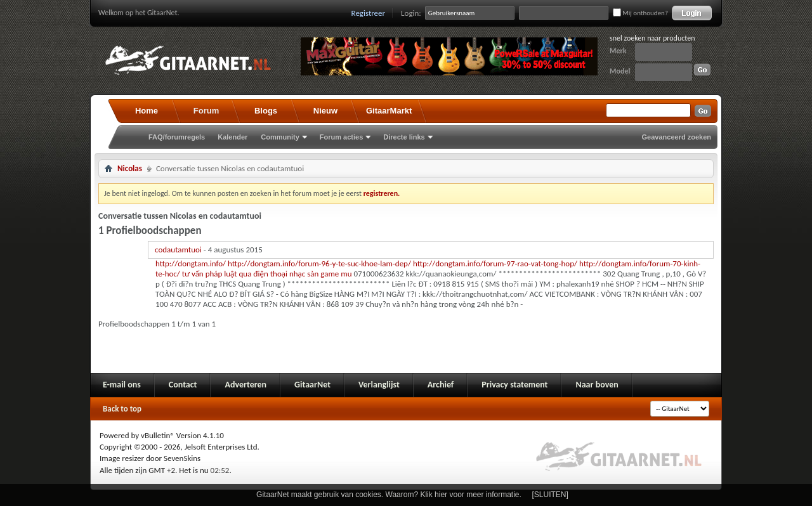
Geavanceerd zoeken (677, 137)
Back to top (122, 409)
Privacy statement (514, 385)
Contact (183, 385)
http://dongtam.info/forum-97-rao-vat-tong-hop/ (495, 263)
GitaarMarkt (389, 111)
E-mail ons (122, 385)
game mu (336, 274)
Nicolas (130, 168)
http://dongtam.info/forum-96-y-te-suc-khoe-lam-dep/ (319, 263)
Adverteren (246, 385)
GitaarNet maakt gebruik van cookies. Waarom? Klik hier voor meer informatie (388, 495)
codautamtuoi (178, 250)
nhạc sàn (304, 274)
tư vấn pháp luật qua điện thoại (235, 274)
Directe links (404, 137)
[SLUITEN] (550, 495)
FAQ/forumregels (177, 137)
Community (280, 137)
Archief (441, 385)
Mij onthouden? (640, 13)
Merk (618, 51)
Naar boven (597, 385)
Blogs (266, 111)
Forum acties (341, 137)
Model (620, 71)
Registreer (369, 13)
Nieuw (325, 111)
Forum (206, 111)
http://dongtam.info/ (191, 263)
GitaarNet (312, 385)
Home (147, 111)
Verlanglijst (379, 385)
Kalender (232, 137)
